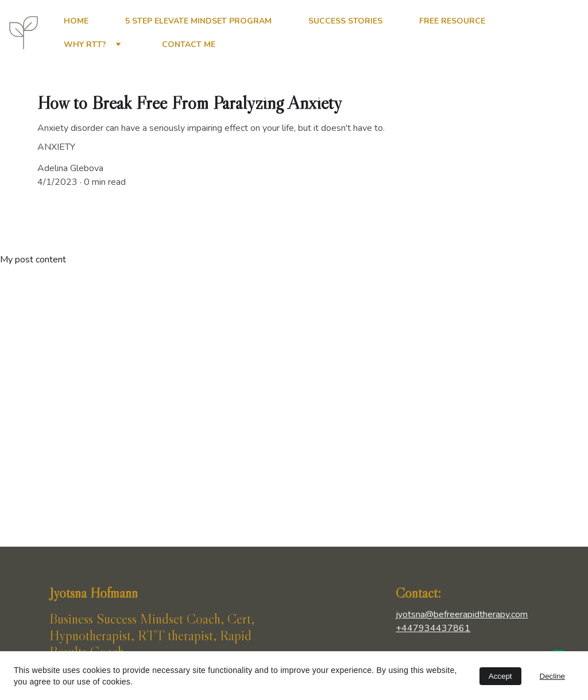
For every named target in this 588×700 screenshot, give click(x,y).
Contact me (189, 45)
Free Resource (452, 21)
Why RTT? (85, 45)
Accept (500, 676)
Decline (552, 676)
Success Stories (345, 21)
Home (76, 21)
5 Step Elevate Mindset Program (198, 21)
